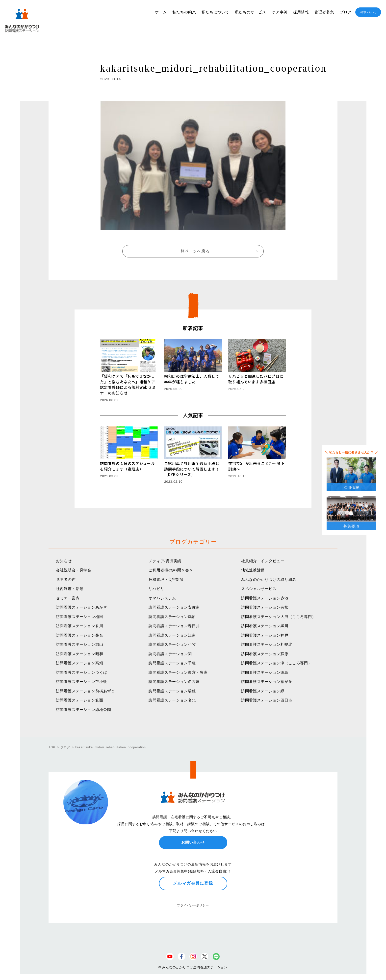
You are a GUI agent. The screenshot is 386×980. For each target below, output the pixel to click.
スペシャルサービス (259, 589)
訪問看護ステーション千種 (172, 663)
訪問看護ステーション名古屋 (174, 682)
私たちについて (215, 12)
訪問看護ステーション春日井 (174, 626)
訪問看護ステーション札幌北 (267, 644)
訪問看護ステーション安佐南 (174, 607)
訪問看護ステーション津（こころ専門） (277, 663)
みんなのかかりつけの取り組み (269, 579)
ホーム (161, 12)
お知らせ (64, 561)
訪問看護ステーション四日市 (267, 700)
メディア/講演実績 (165, 561)
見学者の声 (66, 579)
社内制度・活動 (70, 589)
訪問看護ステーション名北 (172, 700)
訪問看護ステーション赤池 (265, 598)
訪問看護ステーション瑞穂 (172, 691)
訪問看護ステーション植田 (80, 617)
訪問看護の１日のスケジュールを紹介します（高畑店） (128, 466)
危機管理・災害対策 (166, 579)
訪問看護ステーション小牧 (172, 644)
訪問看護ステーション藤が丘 (267, 682)
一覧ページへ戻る (193, 251)
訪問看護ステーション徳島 (265, 672)
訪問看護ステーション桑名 (80, 635)
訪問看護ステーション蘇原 (265, 654)
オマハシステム (162, 598)
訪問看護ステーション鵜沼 (172, 617)
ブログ (346, 12)
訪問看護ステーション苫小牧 (82, 682)
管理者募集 (324, 12)
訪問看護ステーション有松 (265, 607)
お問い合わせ (368, 12)
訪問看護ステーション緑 (263, 691)
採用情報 (301, 12)
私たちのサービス (250, 12)
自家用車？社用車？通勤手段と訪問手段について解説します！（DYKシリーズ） (192, 469)
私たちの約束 (184, 12)
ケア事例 (280, 12)
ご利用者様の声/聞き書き (171, 570)
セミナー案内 (68, 598)
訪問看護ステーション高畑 (80, 663)
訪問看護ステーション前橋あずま (86, 691)
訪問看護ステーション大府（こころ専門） (279, 617)
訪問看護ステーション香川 (80, 626)
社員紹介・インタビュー (263, 561)
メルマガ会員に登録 (193, 883)
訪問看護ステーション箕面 (80, 700)
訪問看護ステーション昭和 (80, 654)
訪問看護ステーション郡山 (80, 644)
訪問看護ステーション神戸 (265, 635)
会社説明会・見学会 (74, 570)
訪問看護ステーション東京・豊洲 (178, 672)
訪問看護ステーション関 (170, 654)
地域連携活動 (253, 570)
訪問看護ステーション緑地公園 (84, 710)
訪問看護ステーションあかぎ (82, 607)
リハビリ (156, 589)
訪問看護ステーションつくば (82, 672)
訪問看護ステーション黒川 (265, 626)
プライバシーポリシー (193, 905)
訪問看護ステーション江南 (172, 635)
